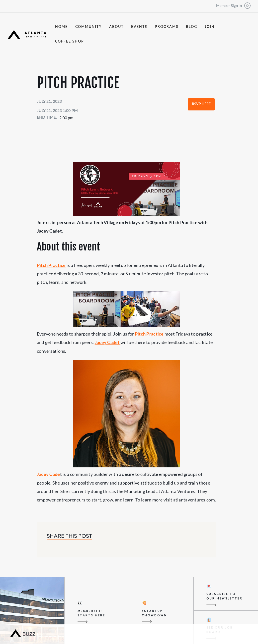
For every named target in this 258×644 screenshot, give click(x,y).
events (139, 27)
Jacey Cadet (108, 342)
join (210, 27)
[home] (27, 35)
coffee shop (70, 42)
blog (192, 27)
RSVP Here (201, 104)
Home (61, 27)
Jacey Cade (48, 474)
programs (167, 27)
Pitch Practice (51, 265)
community (88, 27)
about (116, 27)
